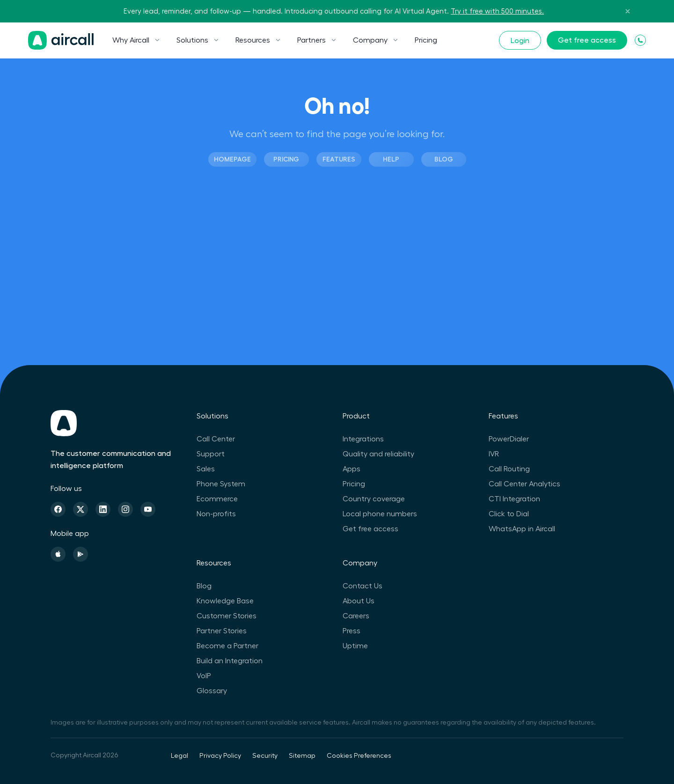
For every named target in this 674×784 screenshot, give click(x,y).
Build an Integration (230, 661)
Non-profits (216, 514)
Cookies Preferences (359, 756)
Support (211, 454)
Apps (352, 469)
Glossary (212, 691)
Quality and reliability (378, 454)
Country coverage (374, 499)
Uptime (355, 646)
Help (391, 159)
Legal (179, 756)
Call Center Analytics (524, 484)
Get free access (587, 40)
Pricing (426, 40)
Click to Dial (509, 514)
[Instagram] (125, 509)
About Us (359, 601)
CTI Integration (514, 499)
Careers (356, 616)
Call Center (216, 439)
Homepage (232, 159)
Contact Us (363, 586)
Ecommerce (217, 499)
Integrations (363, 439)
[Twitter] (81, 509)
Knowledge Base (225, 601)
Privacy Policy (220, 756)
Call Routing (509, 469)
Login (520, 41)
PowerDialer (509, 439)
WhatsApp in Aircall (522, 529)
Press (352, 631)
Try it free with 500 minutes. (497, 11)
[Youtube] (148, 509)
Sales (206, 469)
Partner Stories (222, 631)
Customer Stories (227, 616)
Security (265, 756)
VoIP (204, 676)
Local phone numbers (380, 514)
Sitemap (302, 756)
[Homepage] (61, 40)
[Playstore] (81, 554)
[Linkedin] (103, 509)
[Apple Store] (58, 554)
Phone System (221, 484)
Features (339, 159)
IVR (494, 454)
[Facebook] (58, 509)
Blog (444, 159)
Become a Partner (227, 646)
